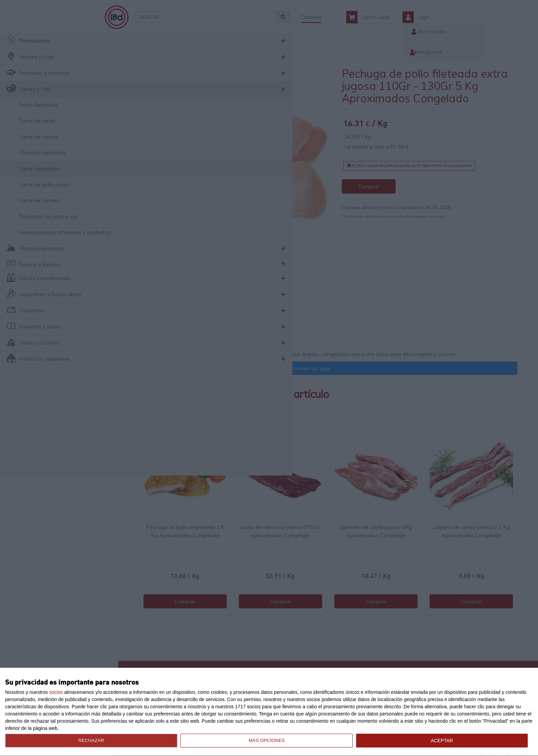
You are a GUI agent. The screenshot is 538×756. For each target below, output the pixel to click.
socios (56, 692)
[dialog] (269, 712)
